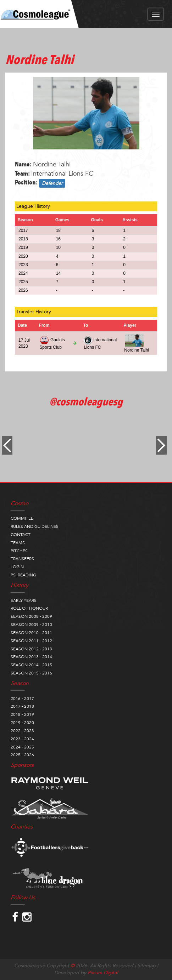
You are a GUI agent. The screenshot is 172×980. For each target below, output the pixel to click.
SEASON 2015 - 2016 (31, 673)
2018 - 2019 (22, 714)
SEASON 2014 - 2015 (31, 665)
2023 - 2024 (22, 739)
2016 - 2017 (22, 699)
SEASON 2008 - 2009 (31, 616)
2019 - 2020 (22, 723)
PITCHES (19, 551)
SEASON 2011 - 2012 (31, 641)
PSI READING (23, 575)
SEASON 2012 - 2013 (31, 649)
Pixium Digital (103, 973)
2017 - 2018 (22, 706)
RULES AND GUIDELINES (35, 526)
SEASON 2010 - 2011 (31, 633)
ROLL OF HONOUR (29, 608)
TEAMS (18, 543)
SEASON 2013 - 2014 (31, 657)
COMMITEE (22, 518)
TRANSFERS (22, 559)
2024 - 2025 (22, 747)
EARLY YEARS (24, 600)
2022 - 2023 (22, 731)
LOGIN (17, 567)
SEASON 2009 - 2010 (31, 625)
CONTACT (21, 535)
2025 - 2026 (22, 755)
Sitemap (146, 966)
